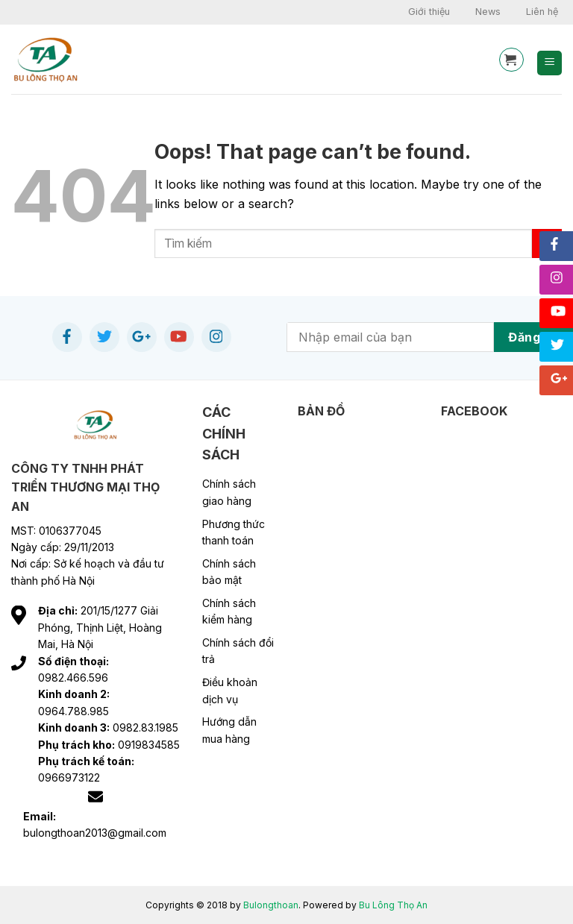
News (488, 12)
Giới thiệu (429, 12)
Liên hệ (542, 12)
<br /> (501, 531)
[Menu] (549, 63)
